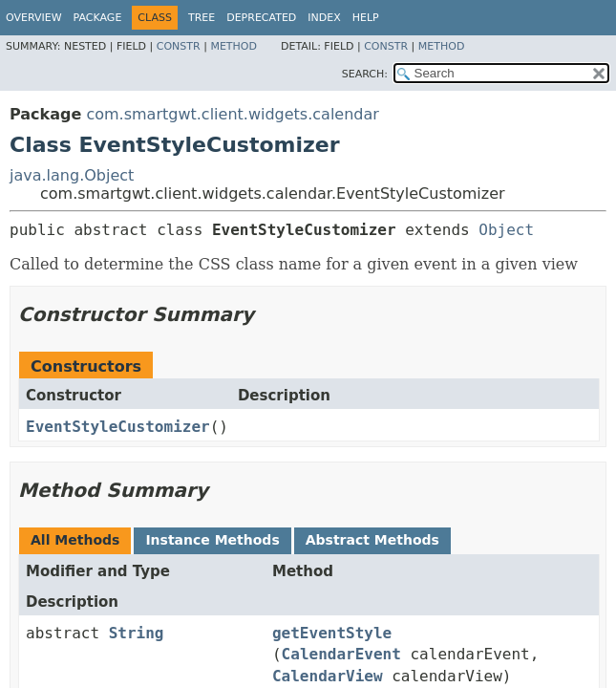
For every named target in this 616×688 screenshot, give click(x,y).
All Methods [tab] (75, 540)
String (137, 633)
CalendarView (328, 676)
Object (506, 230)
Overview (34, 18)
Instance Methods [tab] (212, 540)
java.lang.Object (72, 175)
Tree (202, 18)
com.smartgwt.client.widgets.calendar (232, 114)
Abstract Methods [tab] (372, 540)
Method (234, 46)
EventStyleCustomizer (118, 427)
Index (324, 18)
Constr (179, 46)
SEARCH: (365, 74)
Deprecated (261, 18)
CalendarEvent (341, 654)
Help (366, 18)
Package (98, 18)
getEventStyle (332, 633)
